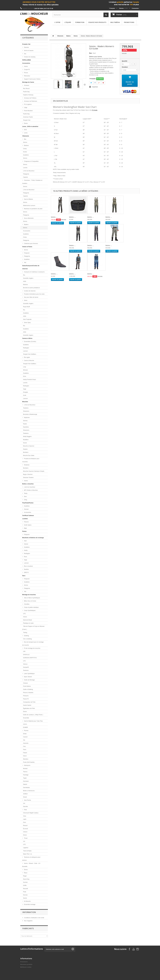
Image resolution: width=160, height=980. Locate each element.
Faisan (25, 753)
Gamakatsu (26, 787)
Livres (26, 133)
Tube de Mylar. (27, 851)
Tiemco (25, 772)
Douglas (26, 392)
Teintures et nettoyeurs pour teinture (31, 859)
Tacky (25, 493)
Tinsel (26, 838)
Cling (25, 500)
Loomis (25, 168)
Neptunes (27, 417)
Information (29, 912)
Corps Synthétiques (30, 610)
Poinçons (26, 696)
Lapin (25, 819)
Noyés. (25, 424)
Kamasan (26, 781)
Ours (24, 822)
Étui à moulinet (28, 566)
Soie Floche (27, 800)
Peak (25, 892)
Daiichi (25, 784)
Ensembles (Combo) (30, 341)
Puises (24, 531)
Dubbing (26, 636)
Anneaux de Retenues (30, 101)
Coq (24, 746)
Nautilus (26, 569)
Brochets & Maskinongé (30, 414)
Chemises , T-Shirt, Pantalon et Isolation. (32, 182)
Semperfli (26, 667)
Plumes (26, 731)
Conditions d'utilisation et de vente (34, 918)
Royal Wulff (26, 307)
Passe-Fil (26, 699)
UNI (24, 651)
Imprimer (95, 87)
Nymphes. (26, 427)
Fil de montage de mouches (32, 648)
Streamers (26, 411)
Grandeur (125, 67)
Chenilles (26, 604)
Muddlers (26, 440)
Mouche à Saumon (29, 446)
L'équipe (68, 22)
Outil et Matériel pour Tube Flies (33, 721)
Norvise (25, 895)
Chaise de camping (29, 57)
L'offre (57, 22)
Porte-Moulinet (28, 111)
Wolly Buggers (27, 436)
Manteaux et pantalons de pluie (33, 209)
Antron (25, 617)
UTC (24, 614)
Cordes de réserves (30, 291)
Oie (24, 740)
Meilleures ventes (26, 967)
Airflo (25, 281)
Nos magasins (28, 921)
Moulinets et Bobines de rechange (33, 538)
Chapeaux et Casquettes (31, 161)
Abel (25, 541)
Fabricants (28, 928)
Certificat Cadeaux (28, 515)
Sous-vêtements (29, 218)
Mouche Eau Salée (29, 455)
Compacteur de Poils (29, 702)
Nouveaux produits (26, 964)
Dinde (25, 734)
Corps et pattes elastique (31, 607)
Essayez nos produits (97, 22)
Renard (25, 825)
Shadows (26, 465)
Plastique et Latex (28, 623)
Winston (25, 370)
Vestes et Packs (27, 247)
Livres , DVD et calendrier (30, 126)
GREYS (26, 572)
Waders (26, 224)
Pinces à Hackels (28, 693)
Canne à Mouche (29, 360)
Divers (26, 123)
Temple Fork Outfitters (30, 354)
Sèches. (25, 421)
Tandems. (26, 433)
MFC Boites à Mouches (31, 490)
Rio (24, 275)
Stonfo (25, 898)
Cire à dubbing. (28, 639)
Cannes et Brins (27, 338)
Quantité (125, 61)
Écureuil (25, 829)
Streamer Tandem (28, 477)
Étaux (25, 873)
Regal (25, 876)
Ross (25, 557)
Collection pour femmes (31, 243)
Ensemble (26, 718)
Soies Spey (27, 322)
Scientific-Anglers (28, 278)
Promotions (129, 22)
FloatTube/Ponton (28, 503)
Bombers (26, 452)
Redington (26, 348)
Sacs (24, 576)
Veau (25, 816)
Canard (25, 737)
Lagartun (26, 848)
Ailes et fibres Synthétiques (32, 598)
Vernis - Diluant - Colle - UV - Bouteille (32, 865)
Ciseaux (25, 683)
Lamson (25, 351)
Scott (25, 395)
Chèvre (25, 832)
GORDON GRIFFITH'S (30, 658)
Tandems (26, 408)
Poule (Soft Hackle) (29, 762)
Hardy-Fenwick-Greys (29, 379)
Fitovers (26, 522)
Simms (25, 142)
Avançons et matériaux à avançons (34, 272)
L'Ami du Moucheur (29, 171)
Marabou (26, 759)
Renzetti (26, 889)
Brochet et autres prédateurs (31, 288)
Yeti (25, 262)
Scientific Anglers (28, 335)
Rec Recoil (26, 88)
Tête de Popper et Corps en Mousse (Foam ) (33, 628)
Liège (25, 107)
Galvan (26, 544)
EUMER (25, 727)
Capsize (25, 177)
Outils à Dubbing (28, 689)
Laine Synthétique (29, 674)
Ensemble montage (29, 904)
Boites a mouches (28, 484)
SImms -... (54, 274)
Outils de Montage (29, 680)
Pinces (26, 73)
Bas (25, 139)
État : (91, 53)
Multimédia (115, 22)
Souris (25, 443)
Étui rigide (27, 357)
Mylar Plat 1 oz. (28, 854)
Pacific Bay (26, 92)
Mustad (25, 768)
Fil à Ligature (28, 104)
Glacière (26, 47)
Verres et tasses (29, 50)
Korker (25, 152)
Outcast (26, 509)
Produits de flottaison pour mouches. (31, 460)
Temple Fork (27, 120)
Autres (26, 66)
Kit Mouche (27, 901)
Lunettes (25, 519)
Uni (24, 803)
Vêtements (26, 136)
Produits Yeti (26, 44)
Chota (25, 149)
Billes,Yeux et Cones (30, 601)
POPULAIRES (27, 60)
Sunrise (25, 882)
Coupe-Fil (27, 69)
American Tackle (28, 117)
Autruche (26, 743)
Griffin (25, 885)
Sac (25, 54)
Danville (25, 806)
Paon (25, 749)
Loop (25, 367)
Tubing (25, 632)
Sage (25, 389)
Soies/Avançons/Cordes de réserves (31, 267)
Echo (25, 376)
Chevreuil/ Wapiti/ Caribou (31, 813)
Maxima (25, 285)
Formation (80, 22)
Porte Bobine (27, 686)
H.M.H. (25, 724)
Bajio (25, 528)
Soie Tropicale (27, 319)
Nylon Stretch (28, 677)
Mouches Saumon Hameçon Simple (34, 471)
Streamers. (26, 430)
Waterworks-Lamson (29, 205)
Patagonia (26, 174)
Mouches (25, 402)
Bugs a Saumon (28, 474)
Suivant (85, 85)
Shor (25, 496)
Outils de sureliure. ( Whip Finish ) (33, 715)
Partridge (26, 775)
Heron (25, 756)
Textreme (26, 670)
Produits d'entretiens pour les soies (34, 294)
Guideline (26, 155)
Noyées (25, 449)
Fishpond (26, 253)
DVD (25, 130)
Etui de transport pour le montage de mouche (33, 644)
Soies (25, 300)
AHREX (25, 794)
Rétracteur (27, 76)
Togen (25, 778)
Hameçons (27, 765)
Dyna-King (26, 879)
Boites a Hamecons (29, 791)
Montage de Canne (28, 82)
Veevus (25, 664)
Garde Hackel (27, 705)
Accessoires (26, 63)
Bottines (26, 145)
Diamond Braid (27, 620)
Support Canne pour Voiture (32, 79)
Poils (25, 810)
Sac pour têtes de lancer (31, 297)
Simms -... (54, 217)
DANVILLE (26, 655)
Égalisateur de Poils (29, 708)
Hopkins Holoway (28, 95)
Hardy (26, 550)
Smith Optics (27, 525)
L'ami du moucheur (29, 487)
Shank (25, 797)
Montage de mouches (29, 595)
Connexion (135, 8)
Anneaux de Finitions (30, 98)
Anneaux (26, 85)
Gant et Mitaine (28, 199)
